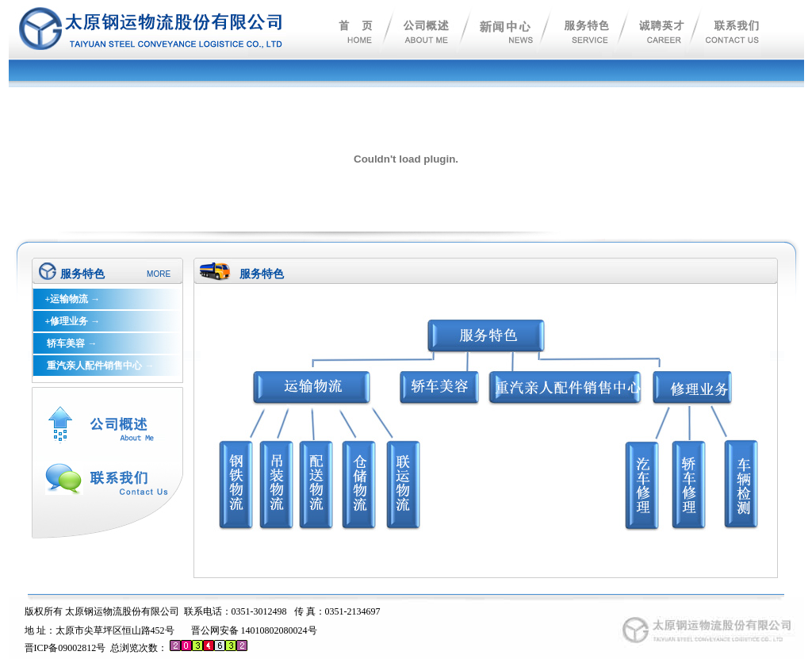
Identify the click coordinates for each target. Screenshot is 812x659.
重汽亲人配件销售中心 (93, 366)
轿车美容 (65, 343)
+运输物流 (66, 299)
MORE (159, 274)
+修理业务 (66, 321)
